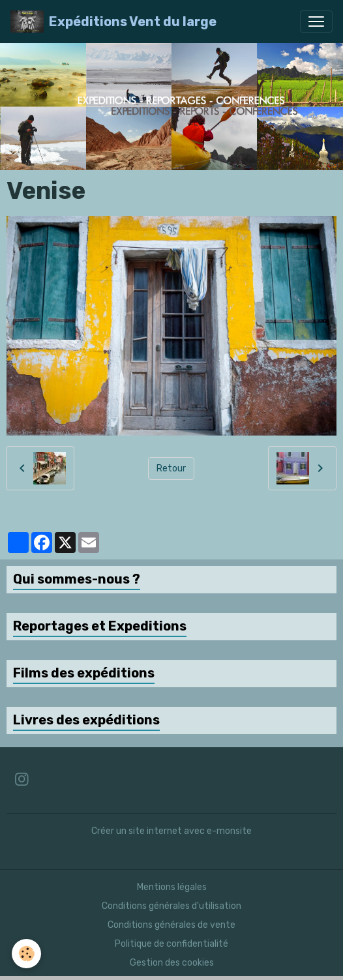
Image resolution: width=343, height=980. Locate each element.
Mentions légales (172, 887)
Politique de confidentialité (171, 944)
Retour (171, 468)
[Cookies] (26, 954)
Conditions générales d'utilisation (171, 906)
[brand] (113, 22)
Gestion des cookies (172, 963)
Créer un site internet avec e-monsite (171, 831)
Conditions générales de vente (171, 925)
